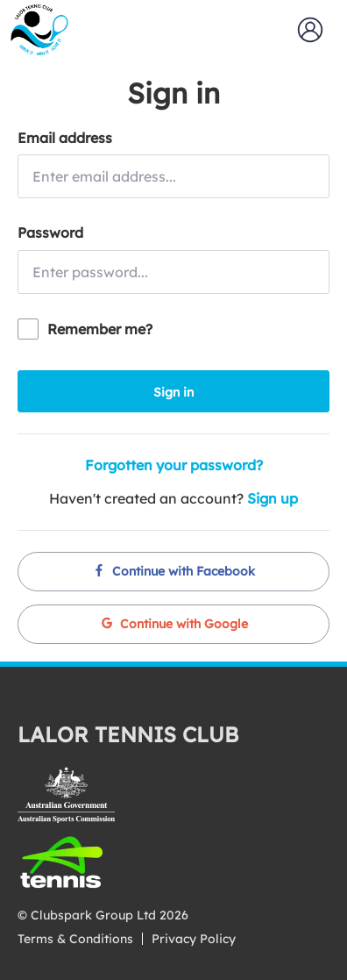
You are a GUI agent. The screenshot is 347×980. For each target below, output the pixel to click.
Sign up (273, 498)
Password (50, 232)
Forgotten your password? (174, 465)
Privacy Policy (194, 939)
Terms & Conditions (75, 939)
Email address (65, 138)
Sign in (173, 392)
